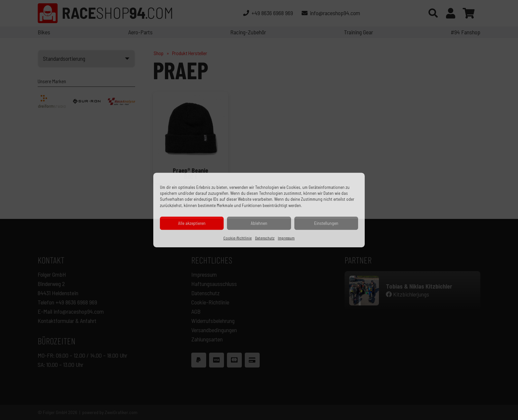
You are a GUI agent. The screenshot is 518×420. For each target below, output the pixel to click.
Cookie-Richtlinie (238, 238)
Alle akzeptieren (192, 223)
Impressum (286, 238)
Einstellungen (326, 223)
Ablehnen (259, 223)
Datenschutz (265, 238)
